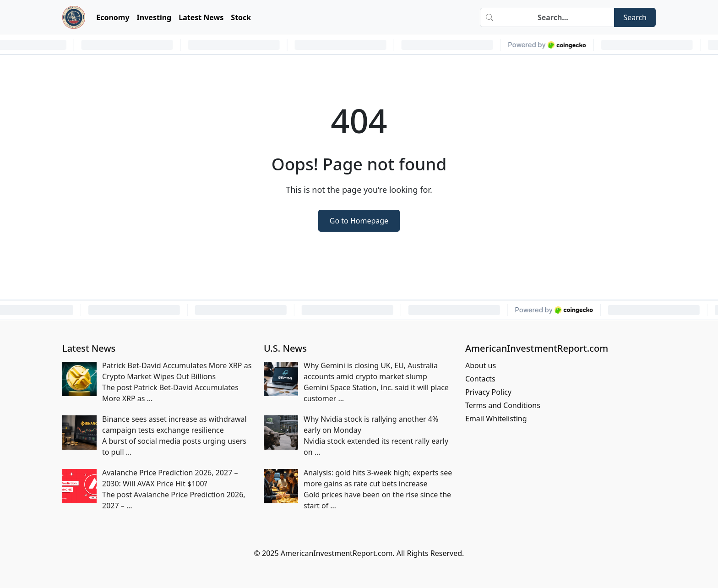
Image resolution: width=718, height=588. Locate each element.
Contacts (480, 379)
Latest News (201, 17)
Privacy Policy (488, 392)
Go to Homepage (359, 221)
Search (635, 17)
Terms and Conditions (503, 405)
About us (481, 365)
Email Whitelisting (496, 419)
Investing (154, 17)
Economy (113, 17)
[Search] (556, 17)
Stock (241, 17)
